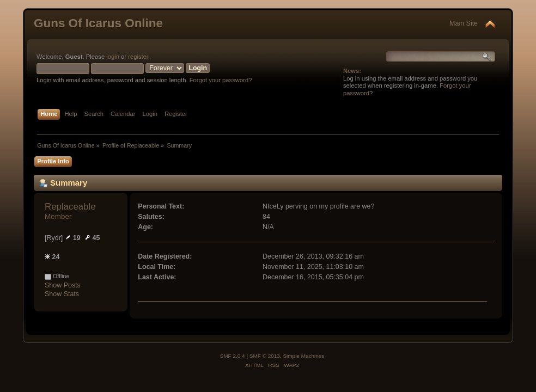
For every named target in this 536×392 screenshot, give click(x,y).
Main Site (464, 23)
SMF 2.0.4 (233, 356)
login (113, 57)
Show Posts (63, 285)
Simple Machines (303, 356)
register (138, 57)
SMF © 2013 (265, 356)
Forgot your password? (221, 80)
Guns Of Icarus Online (98, 23)
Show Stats (62, 294)
